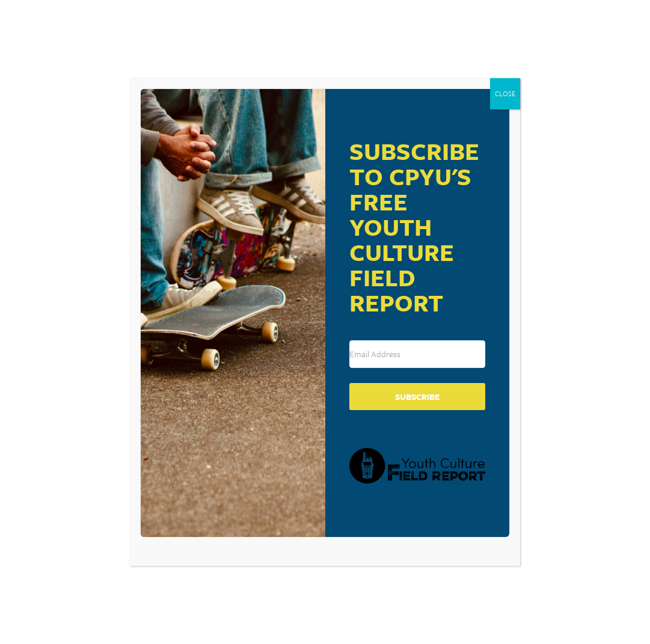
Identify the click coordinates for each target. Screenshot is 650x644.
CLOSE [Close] (505, 94)
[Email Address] (417, 354)
